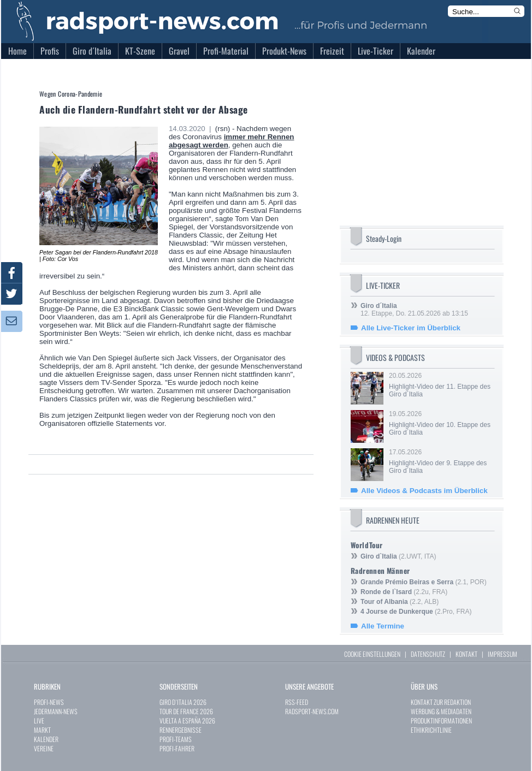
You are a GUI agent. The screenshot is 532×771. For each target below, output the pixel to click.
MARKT (42, 730)
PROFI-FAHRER (177, 748)
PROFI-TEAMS (176, 739)
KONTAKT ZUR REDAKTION (441, 702)
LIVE (39, 720)
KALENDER (46, 739)
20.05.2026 (441, 385)
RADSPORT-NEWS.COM (312, 711)
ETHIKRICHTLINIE (431, 730)
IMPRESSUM (503, 654)
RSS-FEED (297, 702)
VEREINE (44, 748)
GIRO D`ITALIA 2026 (183, 702)
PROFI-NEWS (49, 702)
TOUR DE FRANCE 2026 (186, 711)
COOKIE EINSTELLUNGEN (372, 654)
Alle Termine (383, 626)
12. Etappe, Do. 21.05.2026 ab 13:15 (414, 310)
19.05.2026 (441, 423)
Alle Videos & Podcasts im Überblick (424, 491)
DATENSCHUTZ (428, 654)
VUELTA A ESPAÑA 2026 (187, 720)
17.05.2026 (441, 461)
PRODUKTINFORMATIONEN (441, 720)
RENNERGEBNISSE (181, 730)
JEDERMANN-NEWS (56, 711)
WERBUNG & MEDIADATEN (441, 711)
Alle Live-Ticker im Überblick (411, 328)
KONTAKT (466, 654)
